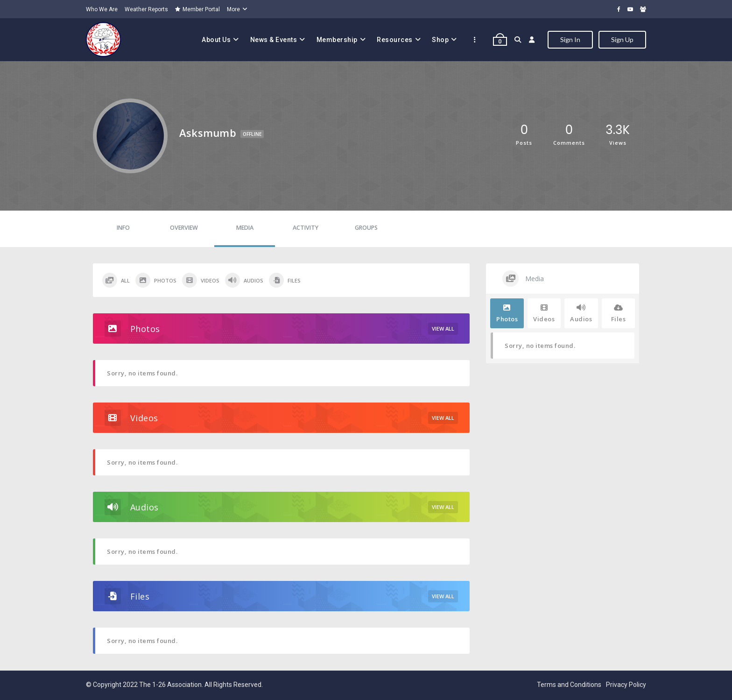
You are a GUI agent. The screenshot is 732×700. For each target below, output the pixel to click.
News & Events (274, 40)
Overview (184, 228)
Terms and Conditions (569, 685)
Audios (244, 280)
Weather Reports (146, 9)
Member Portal (197, 9)
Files (285, 280)
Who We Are (102, 9)
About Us (216, 40)
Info (123, 228)
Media (245, 228)
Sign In (570, 39)
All (116, 280)
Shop (440, 40)
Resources (395, 40)
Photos (156, 280)
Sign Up (622, 39)
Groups (366, 228)
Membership (337, 40)
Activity (306, 228)
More (233, 9)
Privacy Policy (626, 685)
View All (443, 329)
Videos (201, 280)
